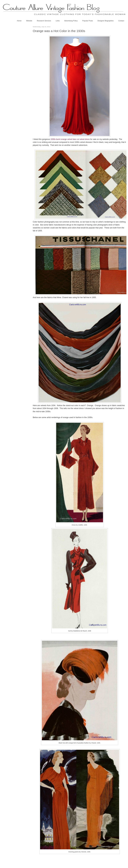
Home (19, 21)
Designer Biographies (106, 21)
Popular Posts (87, 21)
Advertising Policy (71, 21)
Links (58, 21)
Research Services (44, 21)
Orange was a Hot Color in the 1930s (59, 31)
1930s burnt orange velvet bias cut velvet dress (70, 139)
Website (29, 21)
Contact (121, 21)
